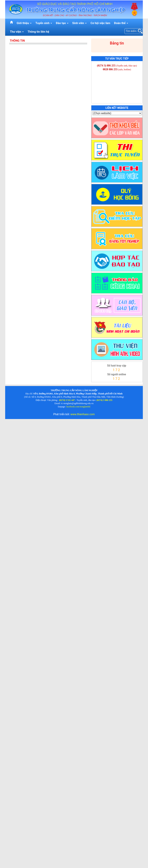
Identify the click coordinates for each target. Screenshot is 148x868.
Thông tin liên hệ (38, 32)
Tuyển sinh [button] (44, 23)
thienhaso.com (96, 383)
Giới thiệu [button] (24, 23)
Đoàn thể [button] (121, 23)
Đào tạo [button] (62, 23)
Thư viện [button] (17, 32)
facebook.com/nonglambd (78, 407)
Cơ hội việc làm (100, 23)
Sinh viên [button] (80, 23)
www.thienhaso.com (83, 414)
